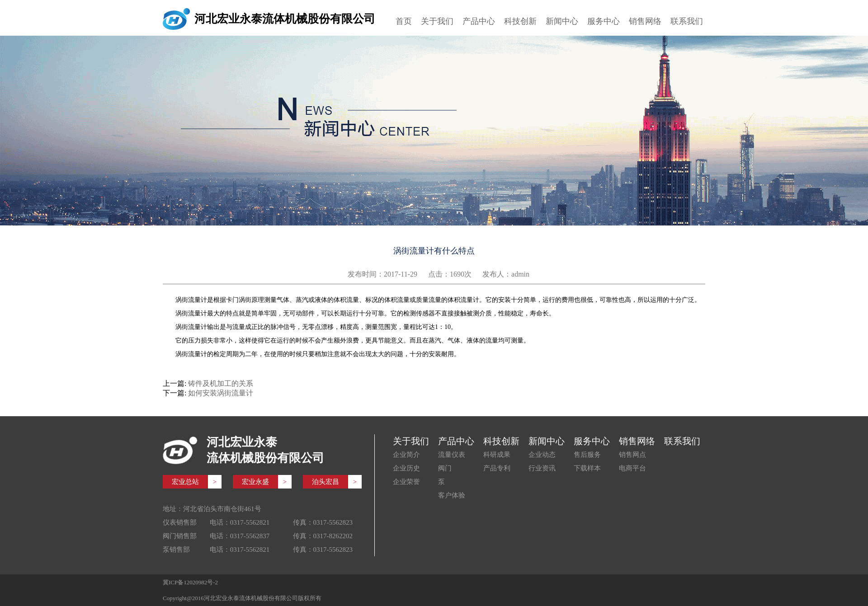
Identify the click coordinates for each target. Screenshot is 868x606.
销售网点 (632, 455)
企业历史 (406, 468)
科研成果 (497, 455)
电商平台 (632, 468)
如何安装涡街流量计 (221, 393)
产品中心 (479, 21)
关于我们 (437, 21)
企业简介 (406, 455)
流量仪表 (452, 455)
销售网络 (645, 21)
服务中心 (604, 21)
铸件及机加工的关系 (221, 383)
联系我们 (687, 21)
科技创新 (520, 21)
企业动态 (542, 455)
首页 (404, 21)
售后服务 (587, 455)
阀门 (445, 468)
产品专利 (497, 468)
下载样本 (587, 468)
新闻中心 (562, 21)
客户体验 (452, 495)
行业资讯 (542, 468)
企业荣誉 (406, 482)
